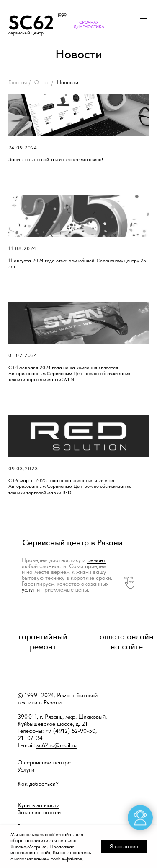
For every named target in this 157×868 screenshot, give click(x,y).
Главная (18, 82)
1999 (62, 15)
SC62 (31, 22)
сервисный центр (26, 33)
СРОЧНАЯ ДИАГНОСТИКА (89, 24)
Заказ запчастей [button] (39, 812)
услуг (28, 589)
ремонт (96, 560)
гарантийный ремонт (43, 641)
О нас (42, 82)
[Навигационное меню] (143, 18)
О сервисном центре (44, 762)
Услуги (26, 769)
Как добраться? (38, 784)
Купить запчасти (39, 805)
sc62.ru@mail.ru (57, 745)
